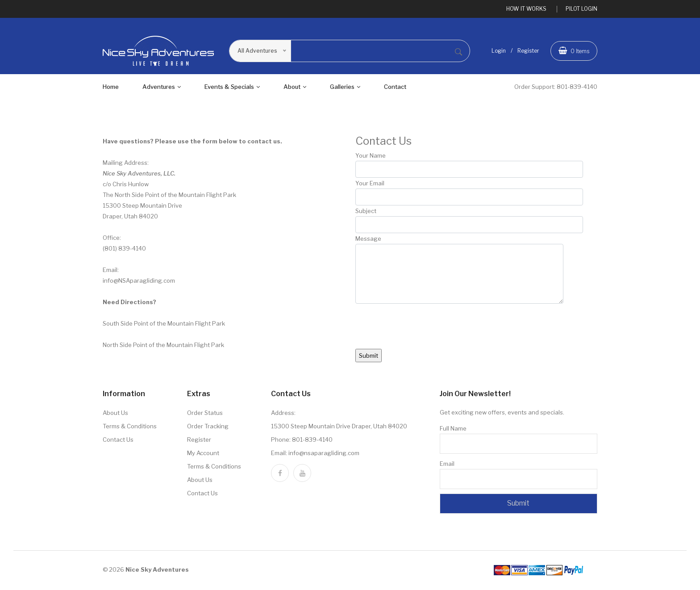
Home (111, 88)
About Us (115, 414)
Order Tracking (208, 427)
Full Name (453, 430)
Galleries (345, 88)
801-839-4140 (577, 88)
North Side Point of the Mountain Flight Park (163, 346)
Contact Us (118, 441)
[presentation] (423, 333)
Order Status (205, 414)
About (295, 88)
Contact (395, 88)
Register (528, 51)
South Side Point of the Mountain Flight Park (164, 325)
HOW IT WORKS (526, 9)
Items (574, 51)
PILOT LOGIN (581, 9)
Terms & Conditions (130, 427)
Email (447, 465)
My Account (203, 454)
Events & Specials (232, 88)
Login (499, 51)
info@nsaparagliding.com (324, 454)
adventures (162, 88)
